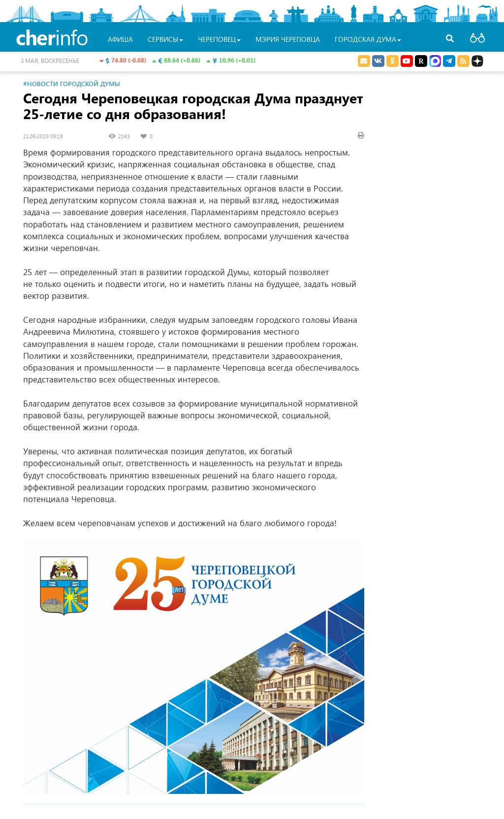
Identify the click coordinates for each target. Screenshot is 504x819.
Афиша (120, 39)
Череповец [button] (219, 39)
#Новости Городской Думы (72, 83)
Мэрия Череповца (288, 39)
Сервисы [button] (165, 39)
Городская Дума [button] (368, 39)
